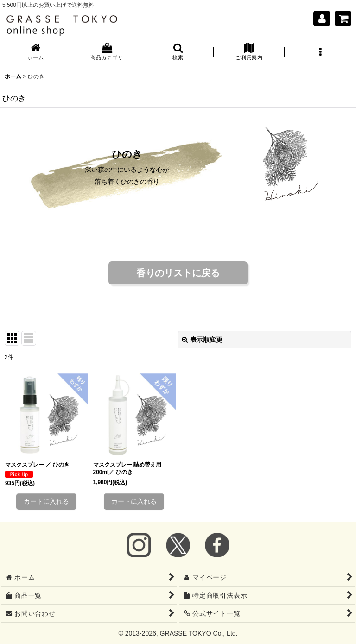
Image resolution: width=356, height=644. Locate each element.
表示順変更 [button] (202, 340)
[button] (178, 52)
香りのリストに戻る (178, 273)
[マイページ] (322, 19)
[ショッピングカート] (343, 19)
